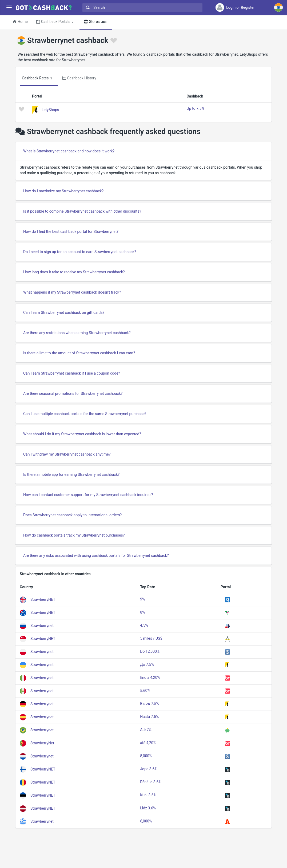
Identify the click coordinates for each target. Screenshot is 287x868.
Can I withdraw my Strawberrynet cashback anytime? (67, 454)
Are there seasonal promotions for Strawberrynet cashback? (73, 394)
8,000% (146, 756)
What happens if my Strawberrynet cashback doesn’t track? (72, 292)
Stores (96, 22)
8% (142, 612)
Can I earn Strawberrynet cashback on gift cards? (64, 313)
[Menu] (9, 8)
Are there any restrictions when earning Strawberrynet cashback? (77, 333)
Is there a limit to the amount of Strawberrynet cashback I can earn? (79, 353)
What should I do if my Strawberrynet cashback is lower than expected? (82, 434)
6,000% (146, 821)
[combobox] (141, 8)
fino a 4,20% (150, 678)
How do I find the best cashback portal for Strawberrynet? (71, 232)
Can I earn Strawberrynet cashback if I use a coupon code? (72, 373)
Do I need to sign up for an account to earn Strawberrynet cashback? (80, 252)
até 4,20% (148, 743)
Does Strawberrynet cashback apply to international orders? (72, 515)
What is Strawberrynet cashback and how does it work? (69, 151)
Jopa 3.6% (149, 769)
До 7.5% (147, 664)
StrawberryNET (43, 599)
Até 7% (146, 730)
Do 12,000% (150, 651)
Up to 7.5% (196, 108)
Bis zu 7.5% (150, 704)
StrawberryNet (42, 743)
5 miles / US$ (151, 638)
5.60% (145, 691)
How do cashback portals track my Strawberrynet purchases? (74, 535)
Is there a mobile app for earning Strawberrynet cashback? (71, 474)
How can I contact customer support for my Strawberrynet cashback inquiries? (88, 495)
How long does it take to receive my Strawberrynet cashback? (74, 272)
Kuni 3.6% (148, 795)
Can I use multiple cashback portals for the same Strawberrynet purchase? (85, 414)
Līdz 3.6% (148, 808)
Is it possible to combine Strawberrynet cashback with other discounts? (82, 211)
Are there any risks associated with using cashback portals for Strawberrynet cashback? (96, 555)
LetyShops (50, 109)
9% (142, 599)
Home (20, 22)
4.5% (144, 625)
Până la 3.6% (151, 782)
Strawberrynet (42, 626)
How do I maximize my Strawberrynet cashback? (63, 191)
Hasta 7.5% (149, 717)
